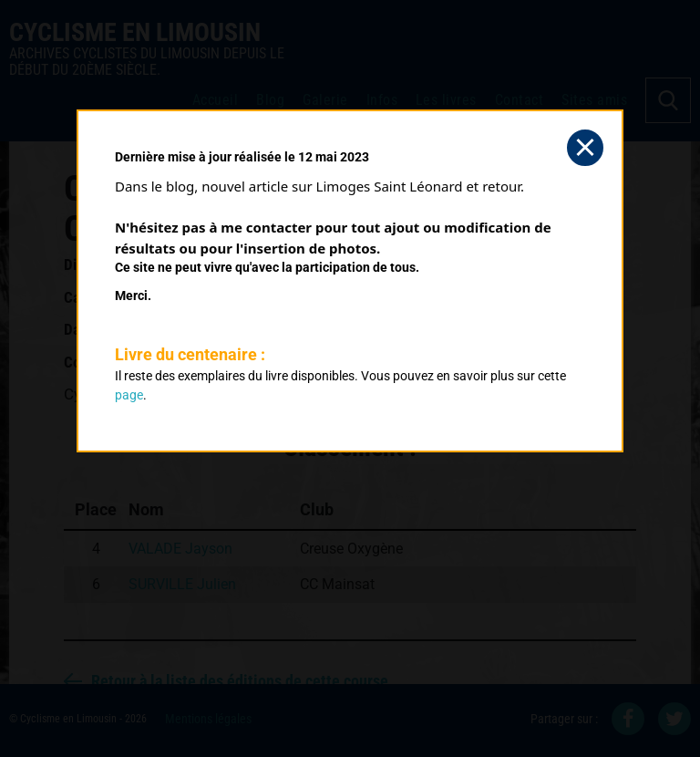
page (129, 395)
